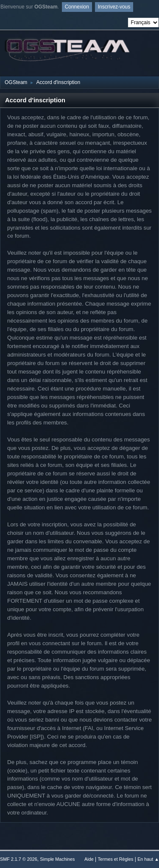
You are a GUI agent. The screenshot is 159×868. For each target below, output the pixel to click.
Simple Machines (57, 859)
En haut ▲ (148, 859)
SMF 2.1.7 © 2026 (19, 859)
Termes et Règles (115, 859)
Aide (89, 859)
